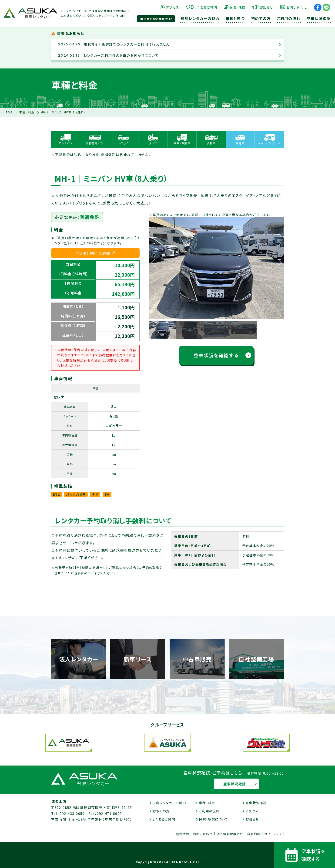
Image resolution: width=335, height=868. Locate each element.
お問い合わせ (297, 7)
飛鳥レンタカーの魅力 (169, 803)
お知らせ (266, 7)
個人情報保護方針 (230, 834)
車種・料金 (207, 803)
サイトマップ (273, 834)
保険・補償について (214, 819)
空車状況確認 (235, 784)
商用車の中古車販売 (154, 19)
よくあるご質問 (206, 7)
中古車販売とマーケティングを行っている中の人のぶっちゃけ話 (167, 854)
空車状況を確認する (216, 355)
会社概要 (183, 834)
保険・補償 (237, 7)
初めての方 (161, 811)
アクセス (173, 7)
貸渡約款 (254, 834)
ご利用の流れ (209, 811)
